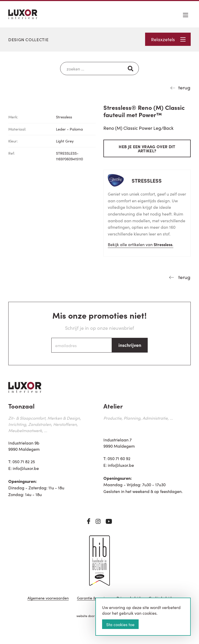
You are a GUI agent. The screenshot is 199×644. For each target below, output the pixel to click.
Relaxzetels (168, 39)
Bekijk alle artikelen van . (141, 244)
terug (184, 87)
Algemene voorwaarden (48, 598)
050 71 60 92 (119, 458)
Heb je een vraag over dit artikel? (147, 148)
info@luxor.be (26, 468)
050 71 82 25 (24, 461)
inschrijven (130, 345)
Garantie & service (93, 598)
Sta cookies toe (120, 624)
